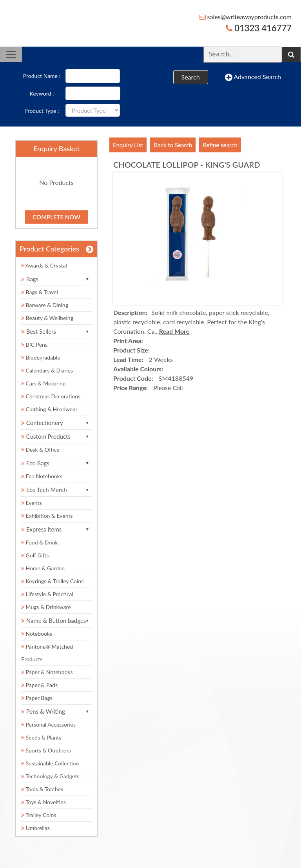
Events (32, 503)
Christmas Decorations (51, 396)
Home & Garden (43, 568)
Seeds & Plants (41, 737)
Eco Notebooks (42, 476)
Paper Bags (37, 698)
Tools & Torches (42, 789)
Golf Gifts (35, 555)
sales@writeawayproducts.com (246, 17)
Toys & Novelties (44, 802)
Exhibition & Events (47, 516)
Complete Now (56, 217)
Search (191, 77)
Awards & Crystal (44, 265)
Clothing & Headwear (49, 409)
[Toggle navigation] (11, 54)
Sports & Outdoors (46, 750)
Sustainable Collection (50, 763)
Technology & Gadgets (50, 776)
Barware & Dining (45, 305)
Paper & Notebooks (47, 672)
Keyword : (42, 93)
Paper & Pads (39, 685)
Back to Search (173, 145)
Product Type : (42, 111)
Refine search (220, 145)
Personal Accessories (48, 724)
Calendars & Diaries (47, 370)
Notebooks (37, 634)
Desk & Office (40, 449)
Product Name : (42, 76)
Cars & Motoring (43, 383)
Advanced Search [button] (253, 77)
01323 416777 (259, 28)
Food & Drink (40, 542)
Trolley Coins (39, 815)
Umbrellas (35, 828)
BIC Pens (34, 344)
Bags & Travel (40, 292)
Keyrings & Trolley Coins (52, 581)
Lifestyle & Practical (47, 594)
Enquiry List (128, 145)
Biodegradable (41, 357)
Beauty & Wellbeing (47, 318)
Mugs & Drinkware (46, 607)
